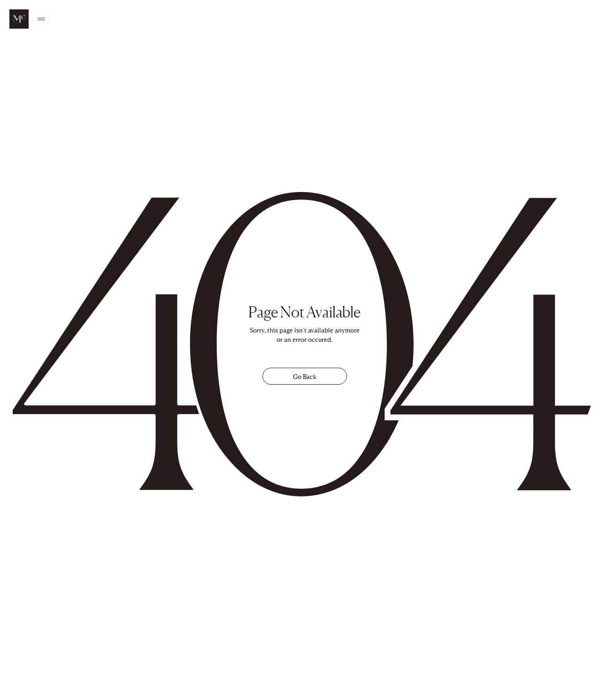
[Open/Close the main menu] (41, 19)
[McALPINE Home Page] (19, 19)
